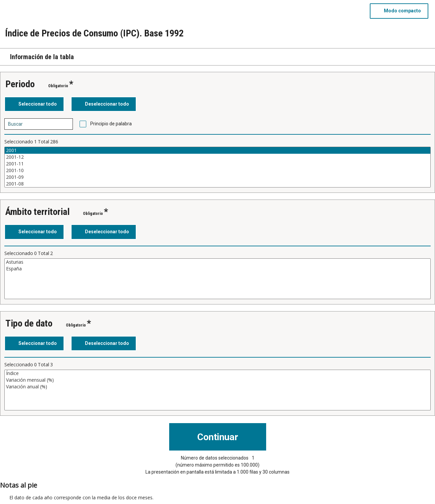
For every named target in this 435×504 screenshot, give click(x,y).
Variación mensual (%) (217, 380)
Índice (217, 373)
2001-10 (217, 170)
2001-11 (217, 164)
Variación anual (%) (217, 387)
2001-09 (217, 177)
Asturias (217, 262)
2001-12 (217, 157)
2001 (217, 150)
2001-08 (217, 184)
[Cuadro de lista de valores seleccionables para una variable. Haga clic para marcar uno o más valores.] (217, 167)
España (217, 269)
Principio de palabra (111, 124)
